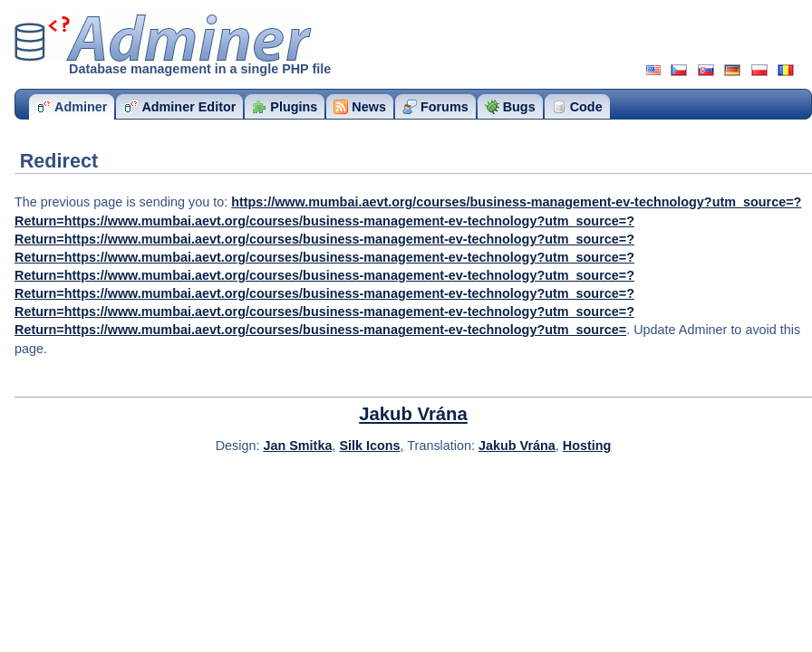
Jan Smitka (297, 446)
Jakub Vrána (413, 414)
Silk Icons (369, 446)
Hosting (587, 446)
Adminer (163, 38)
